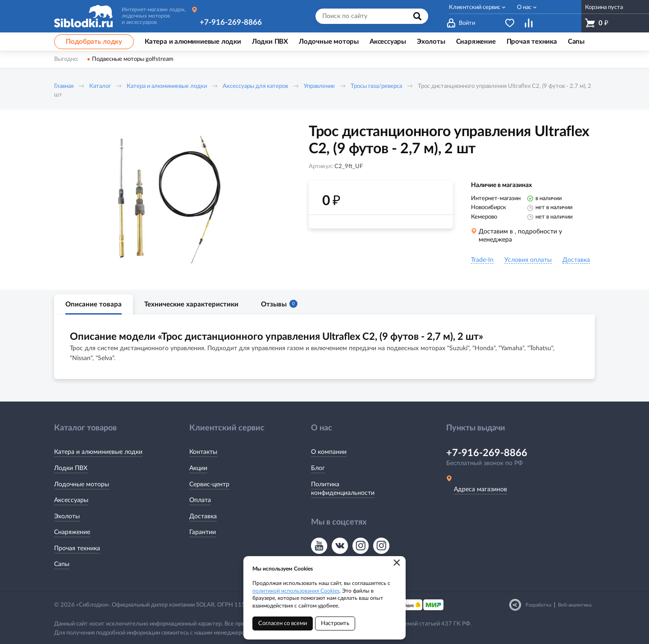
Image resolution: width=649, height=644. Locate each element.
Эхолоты (67, 516)
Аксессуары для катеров (255, 86)
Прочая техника (77, 548)
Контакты (203, 452)
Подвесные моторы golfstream (133, 59)
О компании (329, 452)
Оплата (200, 500)
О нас (524, 7)
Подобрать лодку (94, 42)
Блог (318, 468)
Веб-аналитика (575, 605)
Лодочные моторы (82, 484)
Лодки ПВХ (71, 468)
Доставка (203, 516)
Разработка (538, 605)
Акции (198, 468)
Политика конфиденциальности (343, 489)
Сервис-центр (209, 484)
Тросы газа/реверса (376, 86)
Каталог (100, 86)
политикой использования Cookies (296, 591)
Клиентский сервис (475, 7)
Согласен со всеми (283, 623)
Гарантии (203, 532)
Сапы (62, 564)
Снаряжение (72, 532)
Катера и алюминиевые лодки (167, 86)
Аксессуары (71, 500)
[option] (169, 200)
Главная (64, 86)
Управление (319, 86)
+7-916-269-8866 (231, 22)
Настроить (335, 623)
